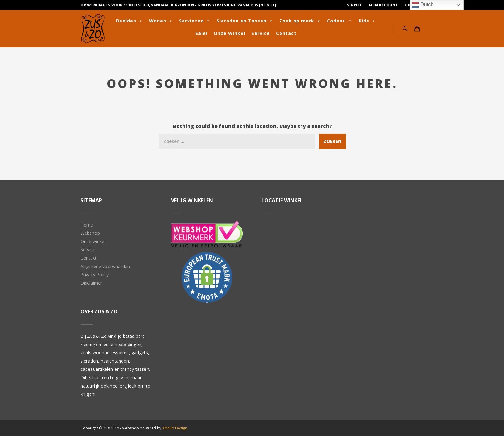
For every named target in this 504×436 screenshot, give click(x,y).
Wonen (161, 21)
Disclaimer (91, 283)
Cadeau (340, 21)
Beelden (130, 21)
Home (87, 225)
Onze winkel (93, 241)
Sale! (201, 33)
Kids (367, 21)
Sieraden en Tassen (245, 21)
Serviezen (195, 21)
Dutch (423, 5)
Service (354, 5)
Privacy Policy (95, 274)
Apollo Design (175, 428)
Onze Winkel (230, 33)
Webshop (90, 233)
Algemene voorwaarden (105, 266)
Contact (286, 33)
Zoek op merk (300, 21)
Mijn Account (383, 5)
